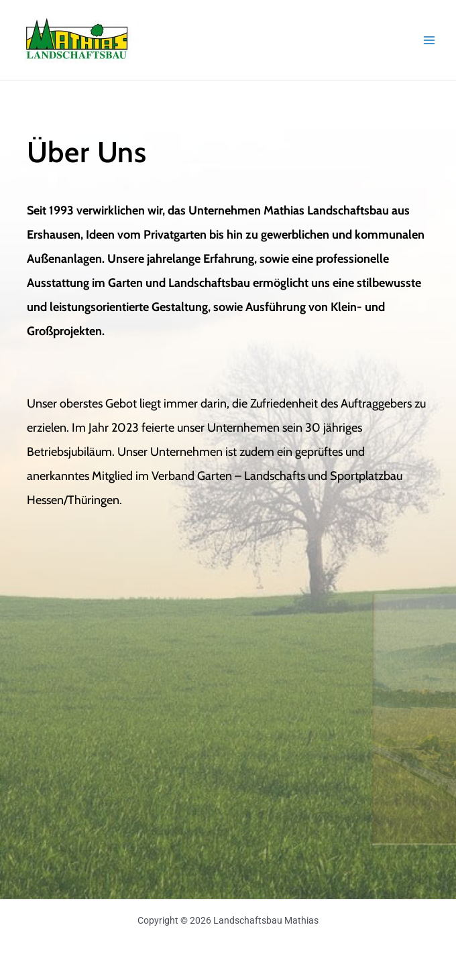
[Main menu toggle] (430, 40)
